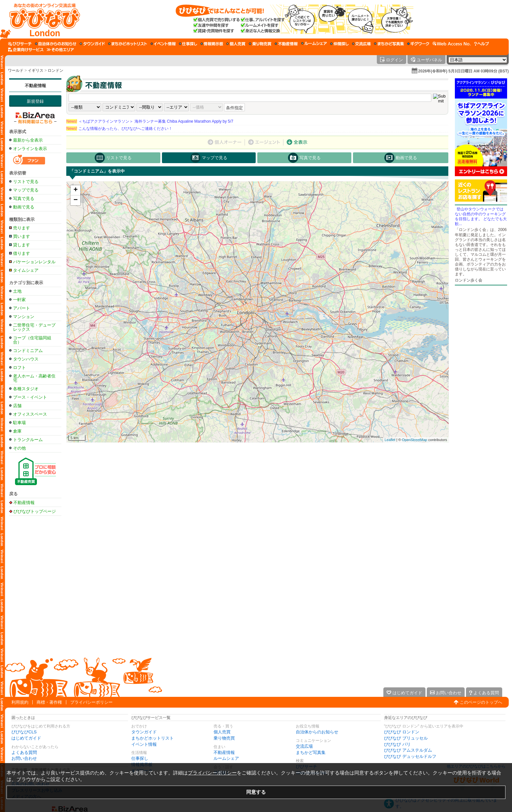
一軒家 (19, 300)
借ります (22, 253)
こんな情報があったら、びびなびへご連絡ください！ (119, 129)
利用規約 (20, 702)
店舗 (17, 406)
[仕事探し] (188, 44)
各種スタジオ (26, 389)
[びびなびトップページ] (42, 19)
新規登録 (35, 101)
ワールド (16, 70)
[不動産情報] (286, 44)
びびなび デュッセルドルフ (410, 756)
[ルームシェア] (314, 44)
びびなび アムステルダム (408, 750)
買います (22, 236)
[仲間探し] (339, 44)
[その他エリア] (60, 50)
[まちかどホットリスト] (128, 44)
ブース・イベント (30, 397)
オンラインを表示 (30, 149)
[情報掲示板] (212, 44)
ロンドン (56, 70)
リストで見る (26, 182)
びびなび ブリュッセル (406, 738)
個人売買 (222, 732)
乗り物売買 (224, 738)
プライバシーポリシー (91, 702)
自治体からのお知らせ (317, 732)
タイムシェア (26, 270)
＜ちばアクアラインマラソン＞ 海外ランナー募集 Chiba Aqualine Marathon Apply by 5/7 (150, 121)
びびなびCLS (24, 732)
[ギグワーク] (418, 44)
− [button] (76, 200)
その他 (19, 448)
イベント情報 (144, 744)
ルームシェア (226, 758)
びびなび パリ (397, 744)
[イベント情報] (163, 44)
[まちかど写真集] (389, 44)
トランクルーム (28, 440)
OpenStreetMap (415, 440)
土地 (17, 291)
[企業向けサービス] (26, 50)
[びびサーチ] (20, 44)
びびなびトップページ (35, 511)
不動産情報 (35, 86)
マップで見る (26, 190)
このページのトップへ (481, 702)
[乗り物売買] (260, 44)
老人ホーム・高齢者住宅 (34, 378)
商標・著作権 (49, 702)
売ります (22, 228)
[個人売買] (236, 44)
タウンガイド (144, 732)
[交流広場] (361, 44)
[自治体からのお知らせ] (56, 44)
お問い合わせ (24, 758)
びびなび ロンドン (402, 732)
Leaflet (390, 440)
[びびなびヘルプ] (482, 44)
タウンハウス (26, 359)
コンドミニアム (28, 351)
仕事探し (140, 758)
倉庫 (17, 431)
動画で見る (24, 207)
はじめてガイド (26, 738)
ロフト (19, 368)
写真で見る (24, 199)
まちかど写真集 (311, 752)
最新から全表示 (28, 140)
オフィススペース (30, 414)
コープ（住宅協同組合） (32, 340)
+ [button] (76, 190)
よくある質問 (24, 752)
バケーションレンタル (34, 262)
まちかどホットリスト (152, 738)
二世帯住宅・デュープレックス (34, 327)
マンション (24, 317)
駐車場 (19, 423)
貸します (22, 245)
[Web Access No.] (452, 44)
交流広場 (304, 746)
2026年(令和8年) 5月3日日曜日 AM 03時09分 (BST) (464, 71)
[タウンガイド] (92, 44)
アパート (22, 308)
